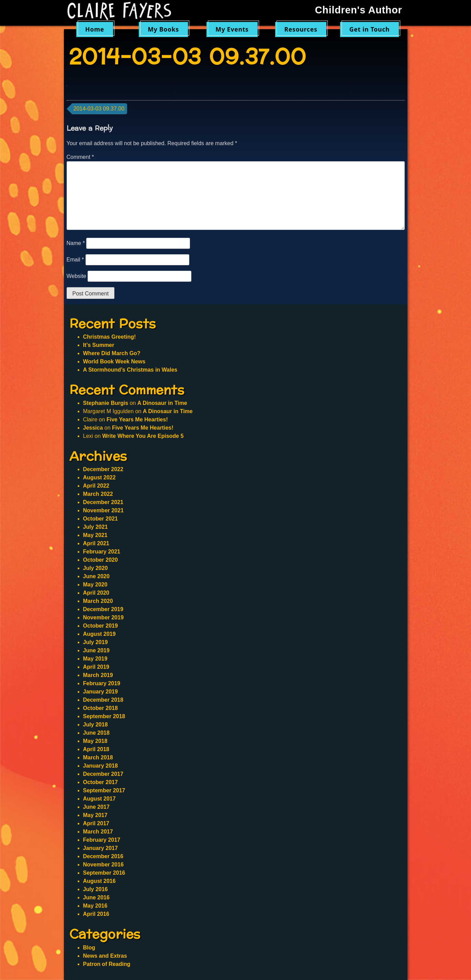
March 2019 (98, 675)
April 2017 (96, 823)
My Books (163, 29)
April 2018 (96, 749)
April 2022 (96, 486)
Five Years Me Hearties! (137, 419)
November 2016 (103, 865)
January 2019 (100, 692)
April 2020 (96, 593)
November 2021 (103, 510)
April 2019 (96, 667)
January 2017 (100, 848)
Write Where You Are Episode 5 (143, 436)
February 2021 (102, 552)
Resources (301, 29)
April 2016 (96, 914)
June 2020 (96, 576)
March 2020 (98, 601)
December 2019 (103, 609)
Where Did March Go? (112, 353)
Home (95, 29)
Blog (89, 948)
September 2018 (104, 716)
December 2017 (103, 774)
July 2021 (96, 527)
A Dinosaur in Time (162, 403)
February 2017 (102, 840)
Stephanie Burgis (106, 403)
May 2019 (95, 659)
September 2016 (104, 873)
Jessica (93, 428)
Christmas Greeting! (110, 337)
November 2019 (103, 617)
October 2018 (100, 708)
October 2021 (100, 519)
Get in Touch (370, 29)
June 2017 (96, 807)
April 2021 (96, 543)
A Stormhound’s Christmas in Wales (130, 370)
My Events (232, 29)
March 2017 (98, 832)
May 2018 (95, 741)
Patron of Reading (107, 964)
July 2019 (96, 642)
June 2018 (96, 733)
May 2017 (95, 815)
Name (76, 243)
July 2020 (96, 568)
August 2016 (99, 881)
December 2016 (103, 856)
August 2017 (99, 799)
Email (75, 260)
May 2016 (95, 906)
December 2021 (103, 502)
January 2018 (100, 766)
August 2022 (99, 477)
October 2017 (100, 782)
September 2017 (104, 790)
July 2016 (96, 889)
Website (77, 276)
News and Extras (105, 956)
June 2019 (96, 650)
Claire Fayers (124, 11)
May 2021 (95, 535)
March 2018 (98, 757)
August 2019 (99, 634)
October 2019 (100, 626)
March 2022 (98, 494)
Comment (80, 157)
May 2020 (95, 585)
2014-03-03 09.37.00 (99, 109)
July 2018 (96, 725)
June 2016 (96, 897)
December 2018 (103, 700)
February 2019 (102, 683)
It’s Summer (99, 345)
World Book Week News (114, 361)
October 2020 (100, 560)
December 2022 (103, 469)
